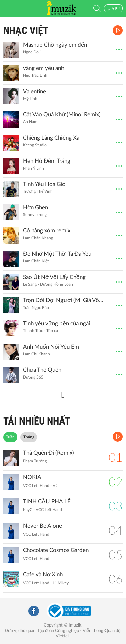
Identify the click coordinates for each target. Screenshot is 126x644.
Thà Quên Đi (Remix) (48, 453)
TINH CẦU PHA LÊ (47, 502)
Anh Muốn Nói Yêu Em (51, 347)
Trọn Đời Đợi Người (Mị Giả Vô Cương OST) (63, 300)
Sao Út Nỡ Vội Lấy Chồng (54, 277)
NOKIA (32, 477)
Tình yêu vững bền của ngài (56, 324)
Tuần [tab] (10, 437)
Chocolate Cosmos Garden (56, 550)
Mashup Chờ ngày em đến (55, 45)
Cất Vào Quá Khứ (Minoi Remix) (62, 115)
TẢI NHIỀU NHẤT (37, 421)
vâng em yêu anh (44, 68)
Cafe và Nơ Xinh (43, 575)
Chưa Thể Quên (42, 370)
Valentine (34, 91)
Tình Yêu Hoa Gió (44, 184)
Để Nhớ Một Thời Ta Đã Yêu (57, 254)
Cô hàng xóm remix (47, 231)
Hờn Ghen (35, 207)
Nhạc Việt (26, 30)
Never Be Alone (43, 526)
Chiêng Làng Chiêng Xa (51, 138)
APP (113, 9)
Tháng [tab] (29, 437)
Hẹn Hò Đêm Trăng (47, 161)
